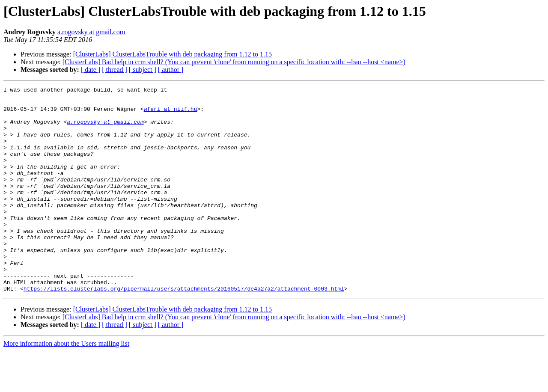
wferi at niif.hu (171, 114)
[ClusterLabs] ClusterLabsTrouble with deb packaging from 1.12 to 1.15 (173, 54)
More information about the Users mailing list (66, 385)
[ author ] (171, 70)
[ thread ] (115, 70)
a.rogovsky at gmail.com (91, 32)
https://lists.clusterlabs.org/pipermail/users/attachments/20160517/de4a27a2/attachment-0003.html (184, 330)
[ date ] (91, 70)
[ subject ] (143, 70)
